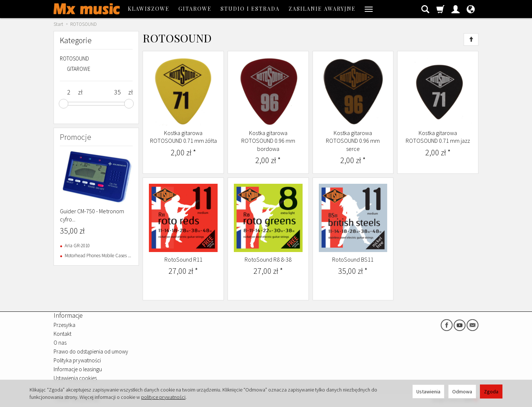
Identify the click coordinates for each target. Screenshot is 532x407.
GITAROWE (195, 9)
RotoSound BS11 (353, 259)
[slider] (64, 104)
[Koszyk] (440, 9)
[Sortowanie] (471, 39)
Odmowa (462, 392)
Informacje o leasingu (78, 369)
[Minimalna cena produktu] (69, 92)
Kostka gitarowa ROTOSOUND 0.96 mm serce (353, 141)
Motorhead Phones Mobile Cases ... (98, 256)
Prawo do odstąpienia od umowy (91, 351)
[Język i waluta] (471, 9)
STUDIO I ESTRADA (250, 9)
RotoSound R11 (183, 259)
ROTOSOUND (74, 58)
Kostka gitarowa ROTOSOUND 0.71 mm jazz (438, 137)
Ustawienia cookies (75, 378)
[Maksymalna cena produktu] (117, 92)
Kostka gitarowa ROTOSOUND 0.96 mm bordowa (268, 141)
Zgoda (491, 392)
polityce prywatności (163, 397)
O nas (60, 343)
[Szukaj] (425, 9)
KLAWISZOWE (149, 9)
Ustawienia (428, 392)
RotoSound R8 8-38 (268, 259)
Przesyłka (64, 325)
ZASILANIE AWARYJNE (322, 9)
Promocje (76, 137)
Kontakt (62, 334)
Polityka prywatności (77, 360)
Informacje (68, 315)
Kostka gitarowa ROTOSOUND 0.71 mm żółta (183, 137)
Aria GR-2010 (77, 246)
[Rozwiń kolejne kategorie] (369, 9)
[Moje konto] (456, 9)
